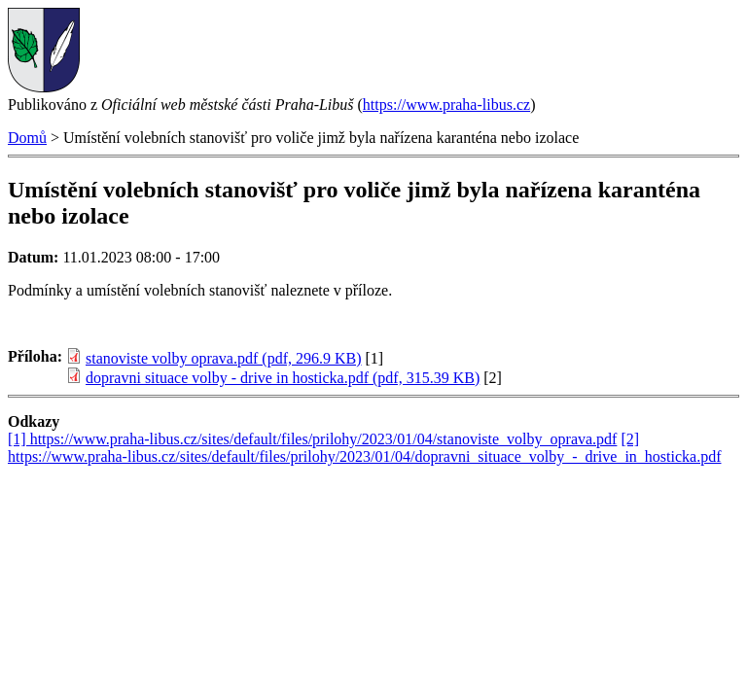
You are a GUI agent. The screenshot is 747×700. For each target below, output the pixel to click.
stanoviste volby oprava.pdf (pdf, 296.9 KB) (224, 358)
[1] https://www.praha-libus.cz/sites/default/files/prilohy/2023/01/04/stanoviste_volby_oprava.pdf (312, 439)
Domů (27, 138)
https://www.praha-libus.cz (446, 105)
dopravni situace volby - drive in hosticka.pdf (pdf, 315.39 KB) (283, 378)
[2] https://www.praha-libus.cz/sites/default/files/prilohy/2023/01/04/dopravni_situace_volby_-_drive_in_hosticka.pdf (365, 448)
